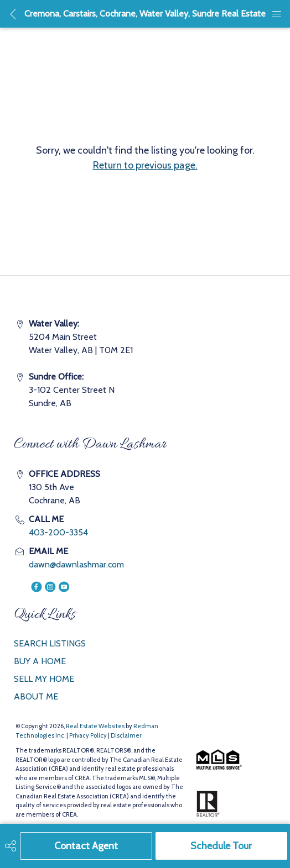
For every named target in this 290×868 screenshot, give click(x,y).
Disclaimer (126, 735)
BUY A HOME (40, 661)
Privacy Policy (88, 735)
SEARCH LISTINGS (50, 643)
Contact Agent (86, 846)
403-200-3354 (58, 532)
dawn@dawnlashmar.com (76, 564)
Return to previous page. (145, 165)
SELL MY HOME (44, 679)
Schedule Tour (221, 846)
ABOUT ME (36, 696)
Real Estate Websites (96, 726)
